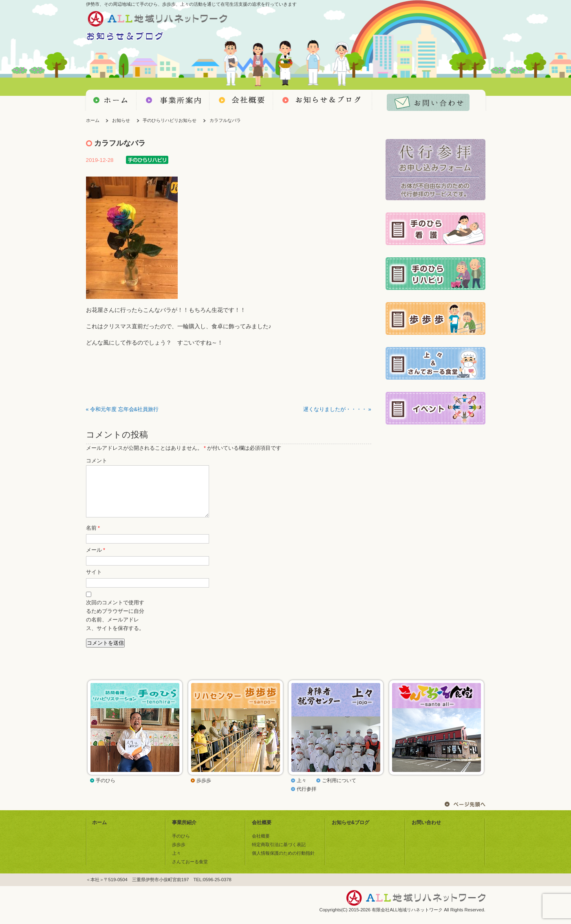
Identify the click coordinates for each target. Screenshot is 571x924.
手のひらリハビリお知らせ (170, 120)
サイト (94, 582)
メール (96, 560)
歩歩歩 (204, 790)
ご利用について (339, 790)
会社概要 (262, 832)
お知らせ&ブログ (351, 832)
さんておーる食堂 (190, 871)
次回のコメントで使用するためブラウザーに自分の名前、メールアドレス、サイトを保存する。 (115, 625)
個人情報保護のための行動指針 (283, 863)
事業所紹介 (184, 832)
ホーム (93, 120)
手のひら (106, 790)
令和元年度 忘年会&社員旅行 (124, 409)
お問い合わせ (426, 832)
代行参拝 (306, 799)
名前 (93, 538)
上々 (302, 790)
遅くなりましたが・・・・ (335, 409)
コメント (97, 461)
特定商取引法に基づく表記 (279, 854)
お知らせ (121, 120)
